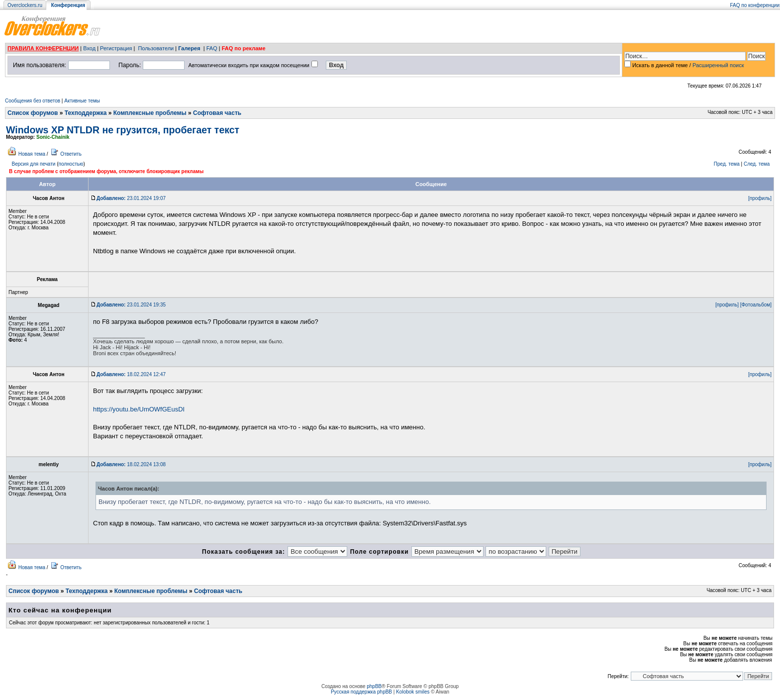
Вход (89, 48)
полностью (71, 164)
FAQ (212, 48)
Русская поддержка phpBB (361, 692)
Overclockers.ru (25, 5)
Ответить (71, 154)
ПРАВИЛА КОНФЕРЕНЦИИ (43, 48)
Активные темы (82, 101)
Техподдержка (86, 113)
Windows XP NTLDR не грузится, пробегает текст (123, 130)
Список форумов (33, 113)
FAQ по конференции (755, 5)
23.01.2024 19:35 (131, 305)
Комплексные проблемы (150, 113)
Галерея (189, 48)
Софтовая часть (217, 113)
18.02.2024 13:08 (131, 464)
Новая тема (32, 154)
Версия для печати (34, 164)
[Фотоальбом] (756, 305)
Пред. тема (727, 164)
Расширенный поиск (718, 65)
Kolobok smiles (413, 692)
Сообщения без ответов (33, 101)
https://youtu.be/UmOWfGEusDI (139, 409)
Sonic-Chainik (53, 137)
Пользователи (156, 48)
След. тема (757, 164)
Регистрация (116, 48)
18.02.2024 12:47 (131, 374)
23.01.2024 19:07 (131, 198)
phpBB (374, 686)
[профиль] (760, 198)
